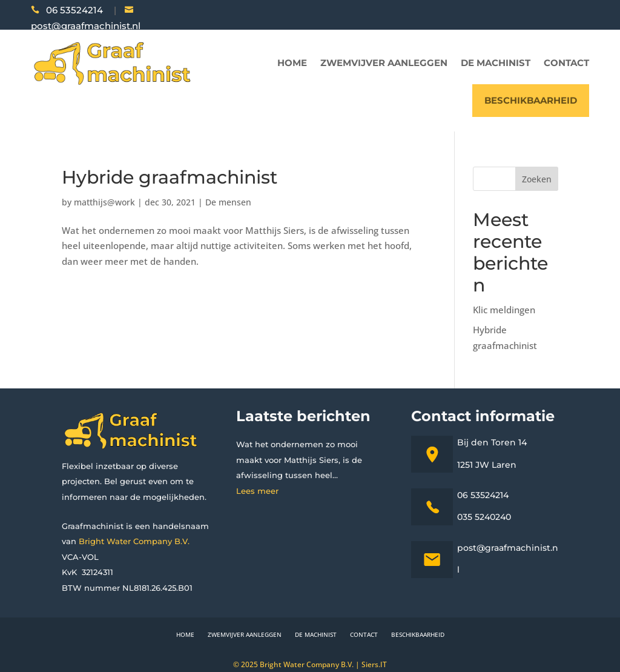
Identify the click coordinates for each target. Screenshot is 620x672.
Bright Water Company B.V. (134, 541)
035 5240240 (484, 517)
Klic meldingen (504, 310)
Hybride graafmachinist (170, 177)
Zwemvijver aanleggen (384, 63)
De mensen (228, 202)
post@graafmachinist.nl (86, 26)
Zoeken (537, 179)
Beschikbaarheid (531, 100)
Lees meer (257, 491)
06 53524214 (74, 10)
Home (292, 63)
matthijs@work (104, 202)
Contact (566, 63)
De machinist (496, 63)
